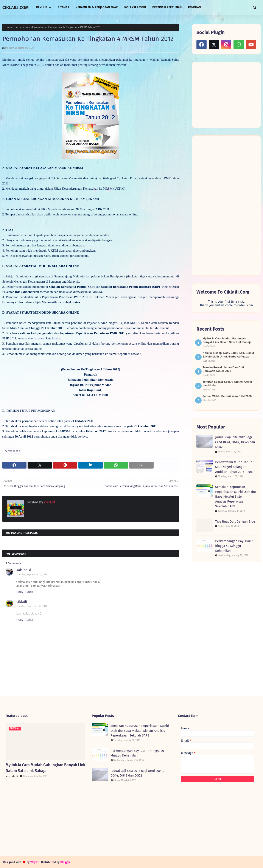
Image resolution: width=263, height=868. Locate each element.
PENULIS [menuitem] (42, 7)
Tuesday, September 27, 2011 (32, 575)
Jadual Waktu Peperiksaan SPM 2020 (227, 396)
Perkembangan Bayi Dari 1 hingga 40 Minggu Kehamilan (234, 546)
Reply (20, 592)
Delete (30, 592)
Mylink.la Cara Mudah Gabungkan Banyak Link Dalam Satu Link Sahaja (45, 768)
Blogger (65, 862)
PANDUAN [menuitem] (194, 7)
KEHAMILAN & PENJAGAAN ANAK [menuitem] (97, 7)
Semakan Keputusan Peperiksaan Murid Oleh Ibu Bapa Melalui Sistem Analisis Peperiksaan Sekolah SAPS (236, 497)
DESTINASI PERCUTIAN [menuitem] (167, 7)
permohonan (22, 27)
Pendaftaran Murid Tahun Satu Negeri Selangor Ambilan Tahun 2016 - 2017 (234, 467)
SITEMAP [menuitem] (63, 7)
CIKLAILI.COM (16, 8)
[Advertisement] (229, 94)
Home (9, 27)
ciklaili (49, 502)
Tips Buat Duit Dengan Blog (235, 521)
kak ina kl (24, 570)
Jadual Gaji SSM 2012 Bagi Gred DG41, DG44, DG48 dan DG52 (235, 442)
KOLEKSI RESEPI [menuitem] (135, 7)
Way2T (35, 862)
